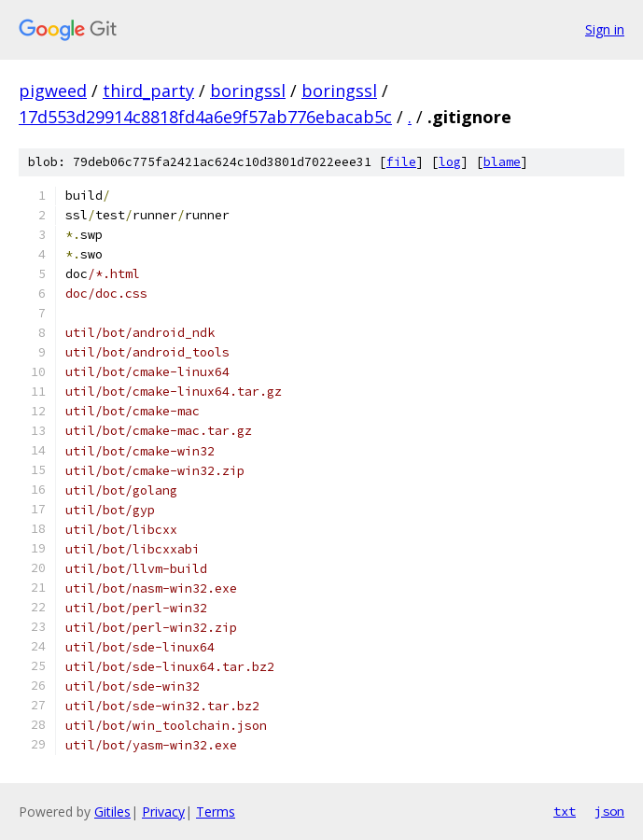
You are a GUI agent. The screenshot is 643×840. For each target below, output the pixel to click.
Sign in (605, 29)
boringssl (248, 91)
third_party (148, 91)
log (450, 162)
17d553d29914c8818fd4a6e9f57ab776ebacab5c (205, 117)
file (401, 162)
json (609, 811)
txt (565, 811)
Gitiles (112, 812)
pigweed (53, 91)
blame (502, 162)
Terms (216, 812)
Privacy (163, 812)
